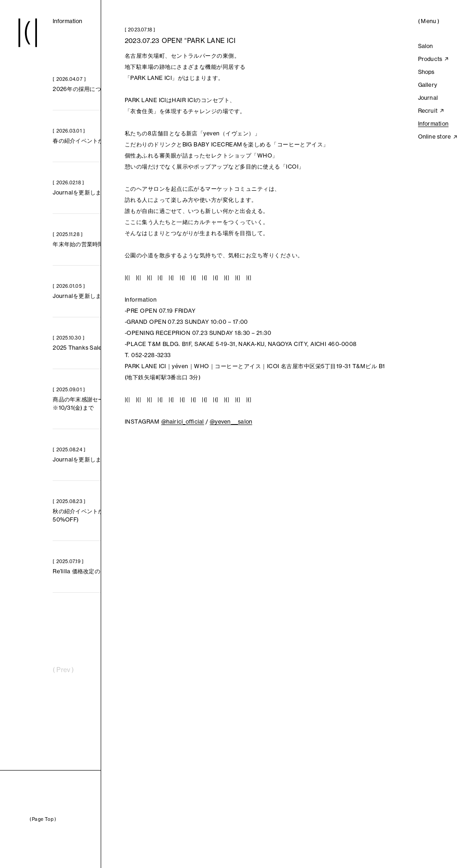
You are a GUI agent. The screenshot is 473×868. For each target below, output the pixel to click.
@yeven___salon (231, 422)
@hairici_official (183, 422)
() (429, 21)
